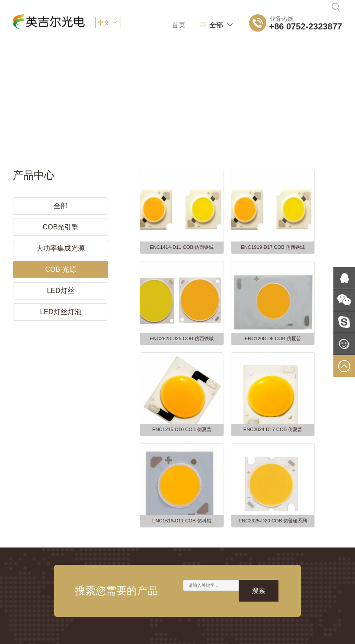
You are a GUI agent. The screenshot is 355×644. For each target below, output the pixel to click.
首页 (139, 25)
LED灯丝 (60, 283)
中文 (104, 23)
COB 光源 (60, 262)
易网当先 (330, 631)
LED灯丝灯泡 (60, 304)
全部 (222, 25)
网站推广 (242, 589)
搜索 (259, 446)
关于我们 (183, 25)
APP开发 (208, 589)
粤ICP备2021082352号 (164, 631)
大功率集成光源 (61, 240)
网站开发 (173, 589)
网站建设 (104, 589)
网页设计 (139, 589)
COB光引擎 (61, 219)
